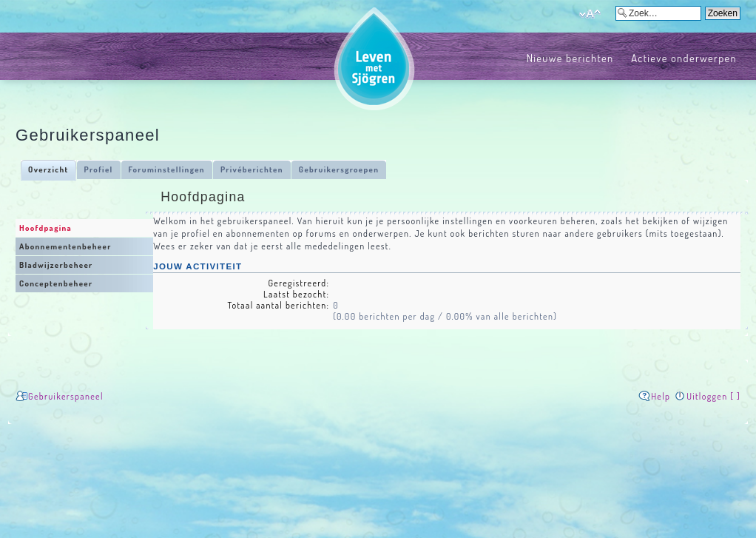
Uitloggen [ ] (713, 396)
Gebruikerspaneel (66, 396)
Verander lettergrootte (590, 14)
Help (661, 396)
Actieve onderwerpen (684, 58)
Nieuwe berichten (570, 58)
